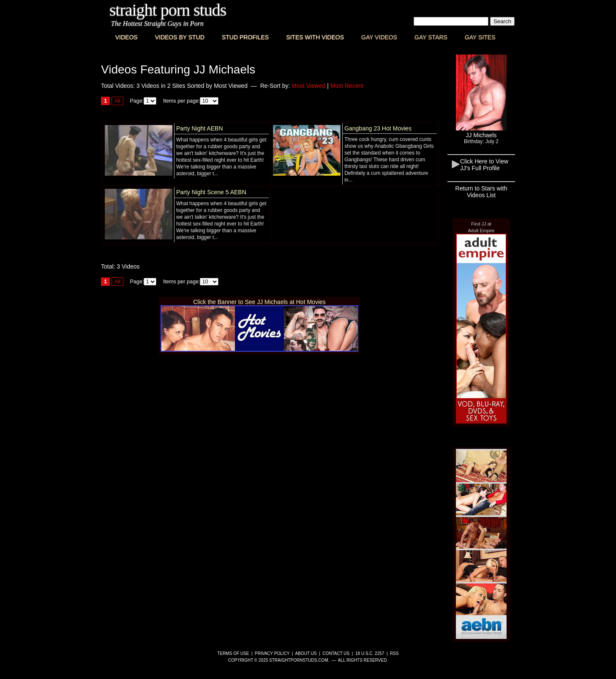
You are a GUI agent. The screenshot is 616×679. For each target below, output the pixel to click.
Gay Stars (431, 37)
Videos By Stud (180, 37)
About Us (306, 653)
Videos (127, 37)
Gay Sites (480, 37)
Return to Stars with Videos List (481, 192)
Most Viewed (308, 86)
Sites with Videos (315, 37)
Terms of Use (233, 653)
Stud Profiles (245, 37)
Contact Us (336, 653)
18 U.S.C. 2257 (370, 653)
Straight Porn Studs (168, 10)
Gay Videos (379, 37)
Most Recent (347, 86)
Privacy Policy (272, 653)
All (117, 101)
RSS (394, 653)
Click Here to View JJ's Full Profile (484, 165)
